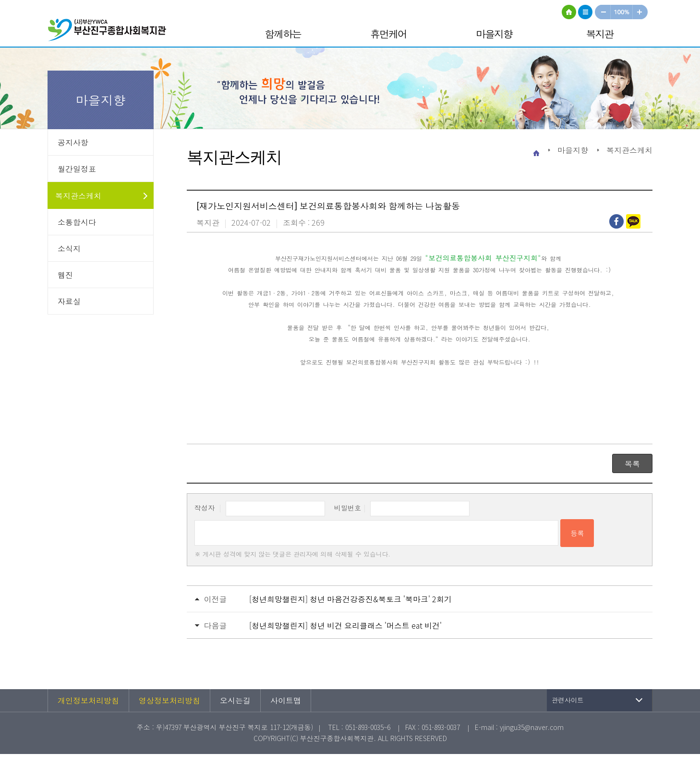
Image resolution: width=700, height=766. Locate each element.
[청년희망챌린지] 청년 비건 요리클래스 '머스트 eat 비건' (345, 625)
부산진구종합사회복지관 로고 (110, 31)
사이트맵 (585, 12)
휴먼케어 (388, 34)
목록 (632, 463)
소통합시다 (77, 222)
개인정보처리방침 (88, 700)
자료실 (69, 301)
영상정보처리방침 (169, 700)
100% (622, 12)
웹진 (65, 275)
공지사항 (73, 142)
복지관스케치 (78, 195)
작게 (603, 12)
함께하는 (283, 34)
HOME (569, 12)
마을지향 (494, 34)
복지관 (600, 34)
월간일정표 (77, 169)
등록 (577, 533)
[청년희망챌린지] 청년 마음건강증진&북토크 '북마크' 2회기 (350, 599)
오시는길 (235, 700)
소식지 (69, 248)
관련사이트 (568, 700)
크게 (640, 12)
